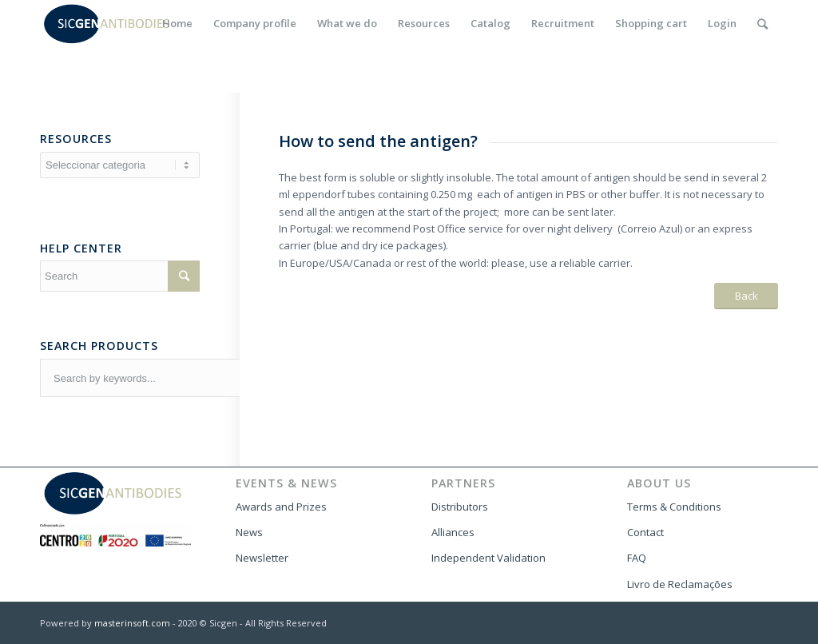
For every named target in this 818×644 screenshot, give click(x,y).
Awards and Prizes (281, 507)
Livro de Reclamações (680, 584)
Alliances (453, 532)
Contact (645, 532)
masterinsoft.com (132, 623)
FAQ (637, 558)
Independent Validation (488, 558)
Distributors (460, 507)
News (249, 532)
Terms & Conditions (674, 507)
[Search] (762, 24)
